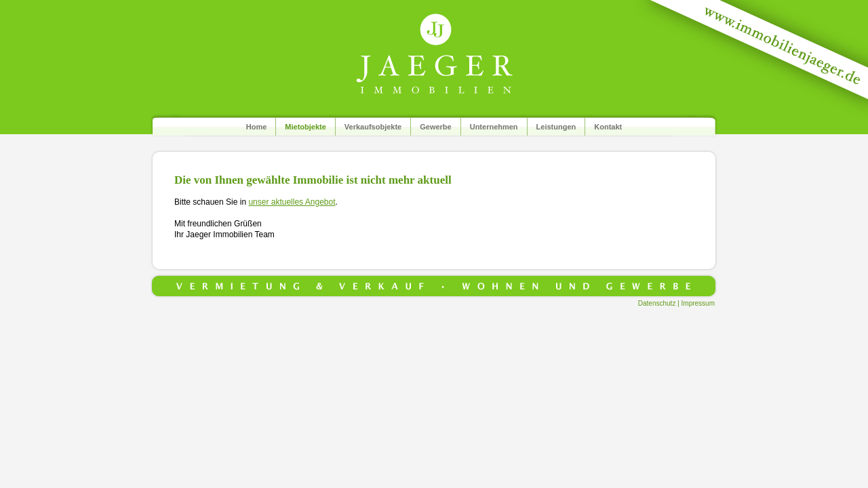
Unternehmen (494, 127)
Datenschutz (657, 303)
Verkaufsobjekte (373, 127)
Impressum (698, 303)
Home (257, 127)
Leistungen (556, 127)
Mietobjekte (305, 127)
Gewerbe (435, 127)
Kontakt (608, 127)
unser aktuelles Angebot (292, 202)
